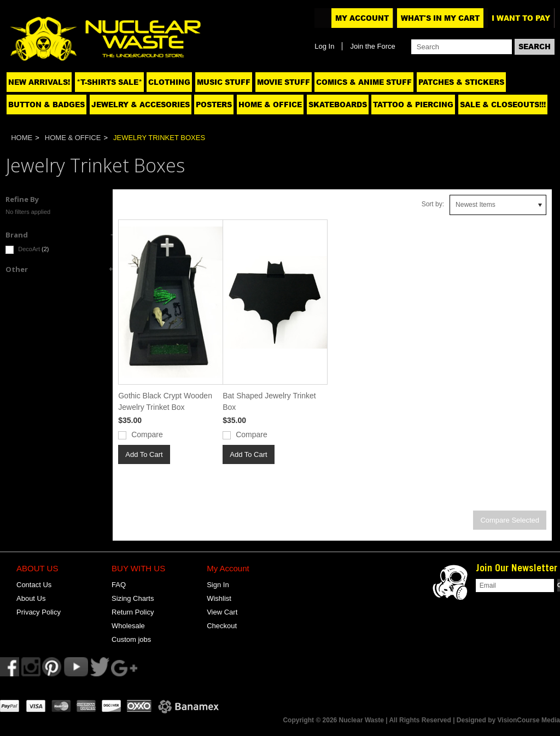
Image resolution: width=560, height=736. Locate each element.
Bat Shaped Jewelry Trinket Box (269, 401)
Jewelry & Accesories (141, 105)
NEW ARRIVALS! (39, 82)
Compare (147, 434)
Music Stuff (224, 82)
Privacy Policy (39, 612)
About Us (31, 598)
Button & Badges (46, 105)
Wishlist (219, 598)
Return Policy (133, 612)
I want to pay (521, 18)
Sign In (218, 585)
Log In (324, 46)
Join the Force (372, 46)
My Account (362, 18)
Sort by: (433, 204)
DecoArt (27, 250)
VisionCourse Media (529, 720)
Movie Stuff (284, 82)
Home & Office (270, 105)
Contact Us (34, 585)
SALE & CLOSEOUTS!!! (503, 105)
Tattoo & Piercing (413, 105)
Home (22, 138)
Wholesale (128, 626)
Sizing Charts (133, 598)
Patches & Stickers (461, 82)
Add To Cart (144, 454)
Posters (214, 105)
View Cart (222, 612)
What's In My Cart (440, 18)
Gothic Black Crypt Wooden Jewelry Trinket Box (165, 401)
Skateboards (338, 105)
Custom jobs (131, 639)
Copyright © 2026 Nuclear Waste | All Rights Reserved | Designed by (390, 720)
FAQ (119, 585)
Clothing (169, 82)
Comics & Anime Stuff (364, 82)
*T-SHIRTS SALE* (109, 82)
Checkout (222, 626)
